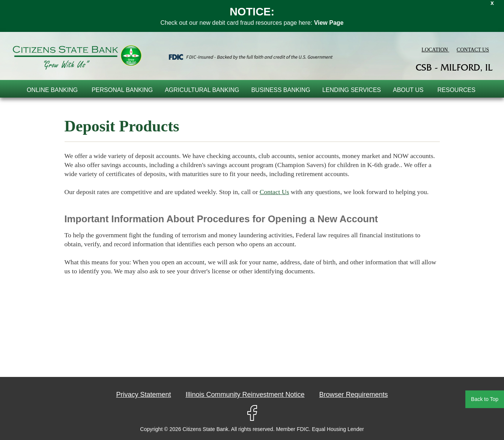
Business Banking (281, 90)
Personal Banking (122, 90)
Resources (457, 90)
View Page (329, 23)
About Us (408, 90)
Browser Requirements (353, 395)
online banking (52, 90)
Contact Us (275, 192)
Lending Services (352, 90)
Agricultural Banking (202, 90)
